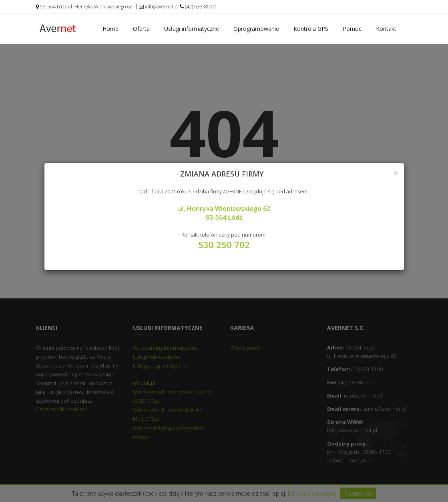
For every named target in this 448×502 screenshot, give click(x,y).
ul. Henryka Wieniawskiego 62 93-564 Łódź (224, 213)
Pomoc (352, 29)
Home (110, 29)
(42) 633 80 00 (198, 6)
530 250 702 (224, 245)
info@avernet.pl (159, 7)
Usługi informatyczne (192, 29)
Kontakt (386, 29)
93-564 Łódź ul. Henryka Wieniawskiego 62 (84, 7)
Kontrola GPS (311, 29)
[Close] (396, 173)
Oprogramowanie (256, 29)
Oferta (141, 29)
